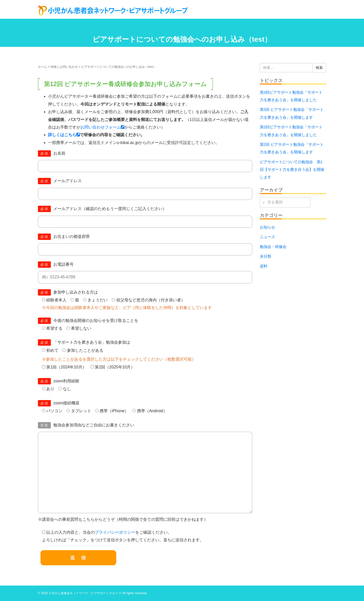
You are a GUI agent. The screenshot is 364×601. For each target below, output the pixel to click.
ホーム (42, 67)
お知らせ (267, 227)
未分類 (266, 256)
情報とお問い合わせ (64, 67)
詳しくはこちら (64, 135)
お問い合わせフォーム (102, 127)
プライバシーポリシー (115, 532)
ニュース (267, 237)
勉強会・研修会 (273, 247)
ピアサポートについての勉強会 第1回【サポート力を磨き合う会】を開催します (292, 170)
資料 (264, 266)
